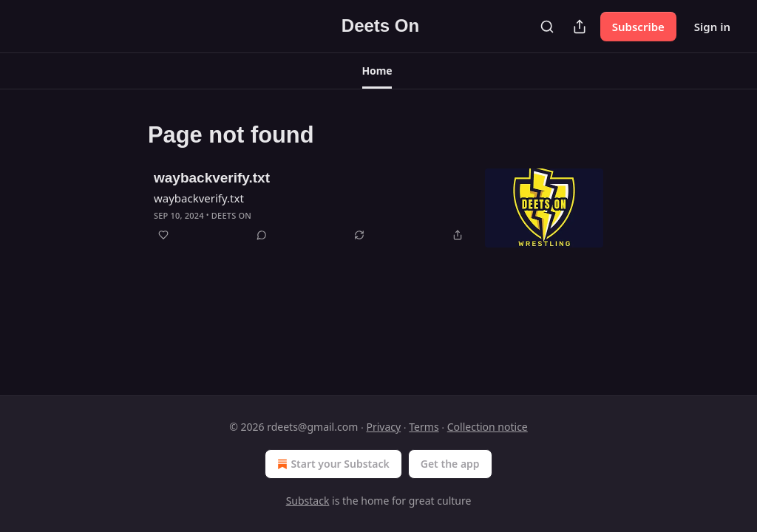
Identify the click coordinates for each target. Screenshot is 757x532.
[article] (378, 208)
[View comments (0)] (262, 235)
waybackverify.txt (212, 178)
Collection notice (488, 427)
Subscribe (638, 27)
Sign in (712, 27)
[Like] (163, 235)
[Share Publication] (580, 27)
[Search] (547, 27)
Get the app (450, 464)
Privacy (383, 427)
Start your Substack (332, 464)
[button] (377, 71)
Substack (308, 501)
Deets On (231, 215)
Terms (424, 427)
